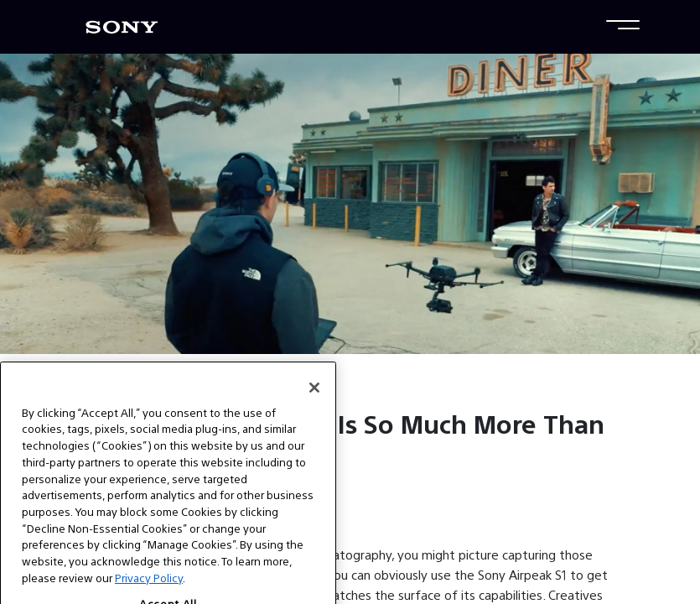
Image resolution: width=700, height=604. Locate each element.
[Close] (314, 408)
